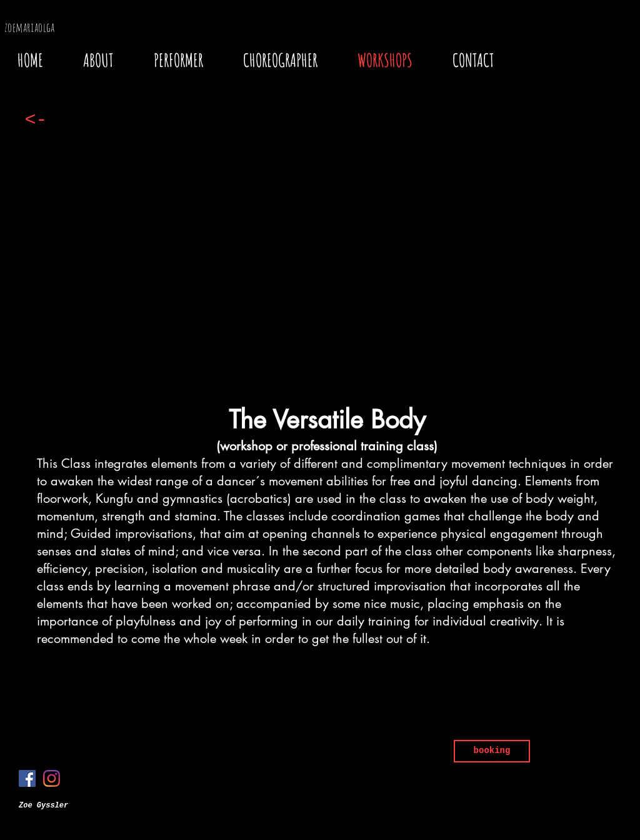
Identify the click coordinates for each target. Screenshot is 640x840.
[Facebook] (27, 778)
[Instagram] (52, 778)
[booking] (492, 751)
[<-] (36, 120)
